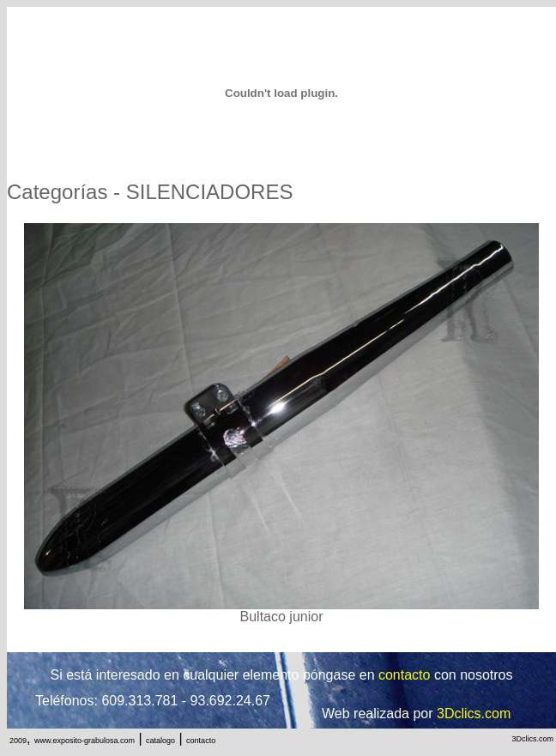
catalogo (160, 741)
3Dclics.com (532, 739)
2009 (18, 741)
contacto (201, 741)
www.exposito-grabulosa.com (85, 741)
